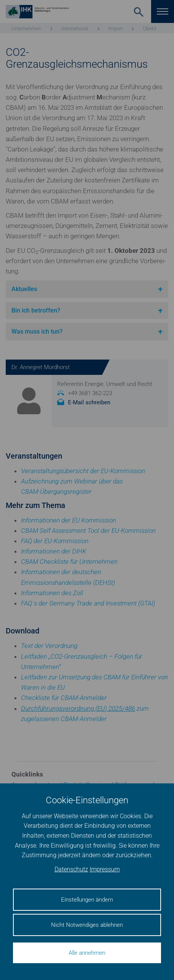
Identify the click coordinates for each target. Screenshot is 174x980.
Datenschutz (71, 869)
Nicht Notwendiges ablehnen (87, 925)
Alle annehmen (87, 953)
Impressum (105, 869)
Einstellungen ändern (87, 900)
